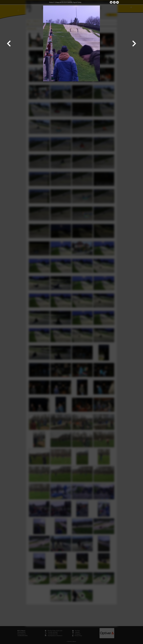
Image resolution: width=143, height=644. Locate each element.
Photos (51, 2)
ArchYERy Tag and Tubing (74, 2)
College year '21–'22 (60, 2)
